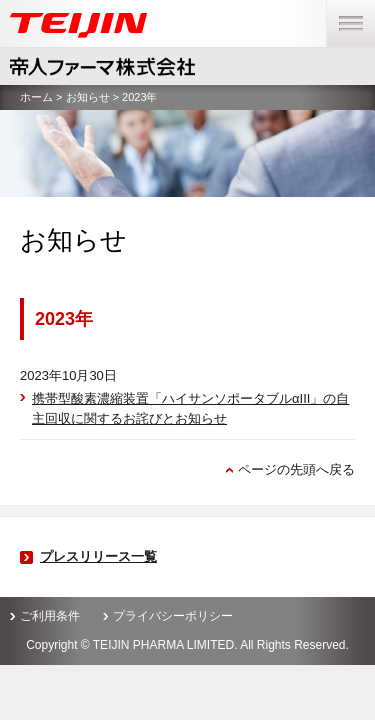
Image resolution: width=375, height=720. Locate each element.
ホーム (36, 97)
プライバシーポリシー (173, 616)
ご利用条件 (50, 616)
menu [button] (344, 9)
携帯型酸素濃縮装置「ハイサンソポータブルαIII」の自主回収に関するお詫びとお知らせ (190, 408)
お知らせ (88, 97)
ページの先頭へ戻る (296, 469)
